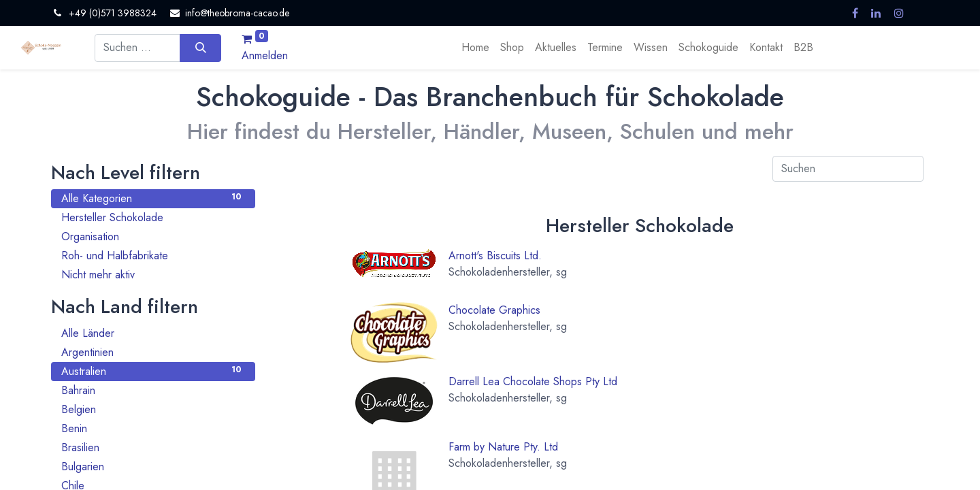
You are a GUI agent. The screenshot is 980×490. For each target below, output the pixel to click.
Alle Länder (153, 333)
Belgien (153, 409)
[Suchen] (200, 48)
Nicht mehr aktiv (153, 275)
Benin (153, 428)
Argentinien (153, 352)
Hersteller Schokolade (153, 217)
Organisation (153, 236)
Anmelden (265, 55)
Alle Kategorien (153, 198)
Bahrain (153, 390)
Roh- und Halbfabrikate (153, 256)
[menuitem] (475, 48)
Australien (153, 371)
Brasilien (153, 447)
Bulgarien (153, 467)
